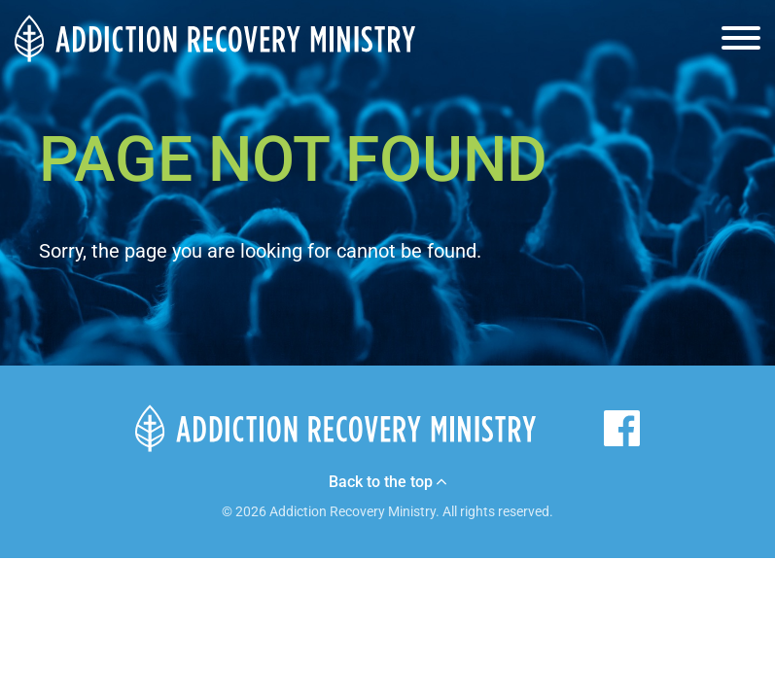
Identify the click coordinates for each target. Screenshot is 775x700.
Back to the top (387, 482)
